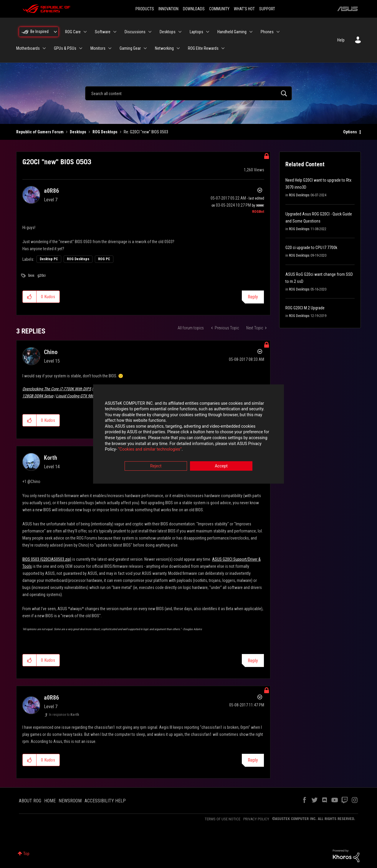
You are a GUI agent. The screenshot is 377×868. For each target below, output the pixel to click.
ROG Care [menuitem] (73, 32)
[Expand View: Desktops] (180, 32)
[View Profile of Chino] (51, 352)
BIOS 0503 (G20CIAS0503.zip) (47, 559)
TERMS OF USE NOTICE (223, 819)
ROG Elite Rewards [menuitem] (203, 48)
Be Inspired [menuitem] (39, 31)
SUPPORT (267, 9)
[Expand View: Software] (115, 32)
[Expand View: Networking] (178, 48)
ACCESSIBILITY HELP (105, 801)
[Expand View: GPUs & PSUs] (81, 48)
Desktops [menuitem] (168, 32)
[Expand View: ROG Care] (85, 32)
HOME (50, 801)
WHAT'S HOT (244, 9)
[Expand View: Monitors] (110, 48)
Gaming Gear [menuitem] (130, 48)
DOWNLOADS (194, 9)
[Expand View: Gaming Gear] (145, 48)
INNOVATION (168, 9)
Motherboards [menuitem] (28, 48)
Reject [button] (156, 467)
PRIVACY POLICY (256, 819)
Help (341, 40)
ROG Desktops (105, 132)
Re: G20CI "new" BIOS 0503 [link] (146, 132)
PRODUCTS (145, 9)
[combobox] (188, 93)
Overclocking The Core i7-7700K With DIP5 (57, 389)
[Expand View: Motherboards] (44, 48)
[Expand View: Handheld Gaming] (251, 32)
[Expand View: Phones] (278, 32)
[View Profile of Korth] (51, 458)
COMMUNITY (219, 9)
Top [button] (26, 854)
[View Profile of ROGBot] (258, 212)
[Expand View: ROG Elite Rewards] (223, 48)
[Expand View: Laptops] (208, 32)
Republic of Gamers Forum (40, 132)
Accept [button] (221, 467)
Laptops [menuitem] (196, 32)
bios (31, 275)
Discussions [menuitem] (135, 32)
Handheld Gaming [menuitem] (232, 32)
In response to (64, 715)
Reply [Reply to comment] (253, 661)
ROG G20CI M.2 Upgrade (305, 308)
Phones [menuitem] (267, 32)
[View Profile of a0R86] (51, 191)
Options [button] (350, 132)
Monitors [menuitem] (98, 48)
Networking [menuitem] (164, 48)
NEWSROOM (70, 801)
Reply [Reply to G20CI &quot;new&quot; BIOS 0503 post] (253, 297)
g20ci (42, 275)
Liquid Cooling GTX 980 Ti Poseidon (85, 396)
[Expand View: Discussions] (150, 32)
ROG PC (104, 259)
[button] (30, 297)
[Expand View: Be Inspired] (55, 32)
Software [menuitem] (103, 32)
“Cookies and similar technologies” (150, 450)
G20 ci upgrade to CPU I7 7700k (311, 248)
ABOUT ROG (30, 801)
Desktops (78, 132)
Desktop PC (49, 259)
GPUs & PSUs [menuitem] (65, 48)
